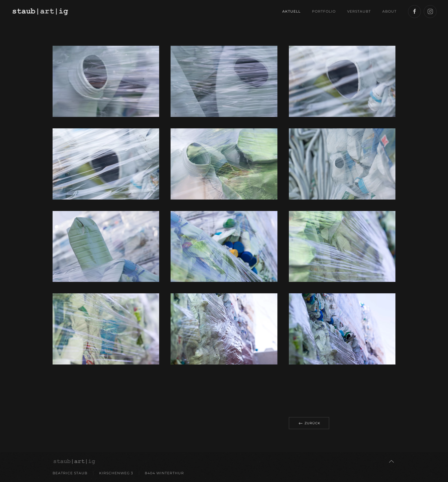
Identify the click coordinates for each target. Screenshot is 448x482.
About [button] (389, 11)
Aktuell (291, 11)
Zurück (309, 423)
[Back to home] (41, 11)
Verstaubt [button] (359, 11)
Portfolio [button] (324, 11)
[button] (391, 461)
